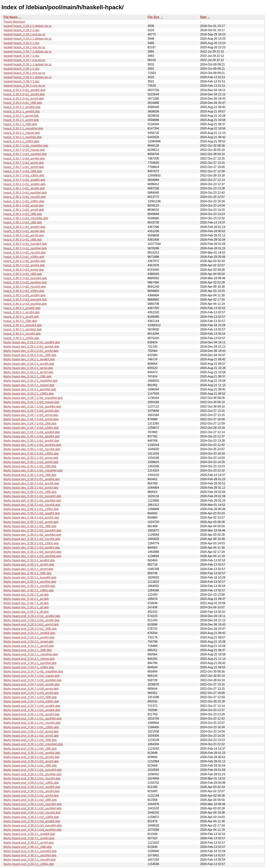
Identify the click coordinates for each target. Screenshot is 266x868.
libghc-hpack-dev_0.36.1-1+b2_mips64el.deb (33, 471)
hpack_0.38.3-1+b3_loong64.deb (25, 300)
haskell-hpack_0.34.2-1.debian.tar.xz (28, 39)
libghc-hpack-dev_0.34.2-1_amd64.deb (29, 359)
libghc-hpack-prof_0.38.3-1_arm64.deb (29, 838)
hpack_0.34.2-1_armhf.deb (21, 120)
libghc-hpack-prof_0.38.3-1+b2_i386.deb (30, 800)
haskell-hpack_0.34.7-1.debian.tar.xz (28, 52)
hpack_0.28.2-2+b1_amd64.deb (24, 90)
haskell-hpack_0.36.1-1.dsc (22, 69)
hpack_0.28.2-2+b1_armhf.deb (24, 99)
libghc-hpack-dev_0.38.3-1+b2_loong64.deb (32, 530)
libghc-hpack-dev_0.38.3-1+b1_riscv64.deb (32, 505)
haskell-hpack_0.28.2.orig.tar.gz (24, 34)
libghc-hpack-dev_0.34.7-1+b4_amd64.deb (32, 432)
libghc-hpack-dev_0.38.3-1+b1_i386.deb (30, 492)
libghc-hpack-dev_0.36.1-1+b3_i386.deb (30, 475)
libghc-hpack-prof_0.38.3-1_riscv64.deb (29, 860)
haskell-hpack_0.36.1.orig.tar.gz (24, 73)
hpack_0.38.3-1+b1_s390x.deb (24, 257)
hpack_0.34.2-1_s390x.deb (21, 141)
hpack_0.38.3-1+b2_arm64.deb (24, 265)
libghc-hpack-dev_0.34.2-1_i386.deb (27, 376)
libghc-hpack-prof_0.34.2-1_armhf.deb (29, 646)
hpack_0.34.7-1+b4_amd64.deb (24, 180)
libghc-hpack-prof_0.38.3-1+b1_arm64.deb (31, 757)
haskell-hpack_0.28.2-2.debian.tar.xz (28, 26)
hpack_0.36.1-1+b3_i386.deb (23, 222)
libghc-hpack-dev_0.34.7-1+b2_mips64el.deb (33, 398)
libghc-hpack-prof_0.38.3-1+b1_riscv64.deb (32, 778)
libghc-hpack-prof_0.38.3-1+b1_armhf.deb (31, 761)
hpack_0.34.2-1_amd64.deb (22, 107)
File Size (154, 17)
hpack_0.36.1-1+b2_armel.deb (24, 206)
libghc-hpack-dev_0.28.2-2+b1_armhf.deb (31, 351)
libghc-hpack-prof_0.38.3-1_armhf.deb (29, 843)
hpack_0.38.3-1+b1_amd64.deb (24, 227)
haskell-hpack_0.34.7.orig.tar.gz (24, 60)
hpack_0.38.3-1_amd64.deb (22, 308)
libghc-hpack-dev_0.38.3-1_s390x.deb (29, 590)
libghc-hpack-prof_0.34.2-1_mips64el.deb (31, 654)
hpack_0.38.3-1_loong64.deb (23, 325)
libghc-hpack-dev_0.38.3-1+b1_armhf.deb (31, 488)
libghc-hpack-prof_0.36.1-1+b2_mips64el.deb (33, 744)
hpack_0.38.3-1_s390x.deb (21, 338)
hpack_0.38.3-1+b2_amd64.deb (24, 261)
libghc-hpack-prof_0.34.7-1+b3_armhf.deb (31, 693)
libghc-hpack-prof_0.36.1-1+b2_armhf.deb (31, 736)
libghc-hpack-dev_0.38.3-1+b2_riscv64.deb (32, 539)
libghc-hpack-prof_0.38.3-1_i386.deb (28, 847)
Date (203, 17)
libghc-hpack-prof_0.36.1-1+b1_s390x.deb (31, 727)
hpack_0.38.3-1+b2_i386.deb (23, 274)
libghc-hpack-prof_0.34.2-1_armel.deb (28, 642)
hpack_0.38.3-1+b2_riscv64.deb (25, 287)
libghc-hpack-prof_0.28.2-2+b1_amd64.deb (32, 616)
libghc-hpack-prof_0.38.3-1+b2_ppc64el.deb (33, 808)
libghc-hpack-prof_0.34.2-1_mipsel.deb (29, 659)
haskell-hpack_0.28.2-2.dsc (22, 30)
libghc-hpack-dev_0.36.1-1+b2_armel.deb (31, 458)
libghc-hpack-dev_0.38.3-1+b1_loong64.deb (32, 496)
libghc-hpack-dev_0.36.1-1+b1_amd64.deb (32, 436)
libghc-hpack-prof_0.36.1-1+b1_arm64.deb (31, 714)
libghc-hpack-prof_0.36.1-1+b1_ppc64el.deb (33, 719)
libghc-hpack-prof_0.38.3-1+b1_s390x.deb (31, 783)
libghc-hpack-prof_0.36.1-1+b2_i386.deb (30, 740)
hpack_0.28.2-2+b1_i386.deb (23, 103)
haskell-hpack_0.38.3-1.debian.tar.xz (28, 77)
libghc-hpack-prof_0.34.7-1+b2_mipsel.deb (32, 676)
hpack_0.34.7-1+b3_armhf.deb (24, 167)
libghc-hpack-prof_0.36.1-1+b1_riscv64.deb (32, 723)
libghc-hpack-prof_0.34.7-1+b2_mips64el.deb (33, 672)
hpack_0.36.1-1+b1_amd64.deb (24, 184)
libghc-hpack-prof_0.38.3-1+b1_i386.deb (30, 766)
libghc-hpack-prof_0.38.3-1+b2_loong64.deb (33, 804)
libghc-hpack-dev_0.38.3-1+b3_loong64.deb (32, 552)
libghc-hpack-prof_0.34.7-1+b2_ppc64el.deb (33, 680)
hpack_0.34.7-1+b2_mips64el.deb (26, 146)
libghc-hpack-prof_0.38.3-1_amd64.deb (29, 834)
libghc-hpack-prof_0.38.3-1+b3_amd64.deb (32, 821)
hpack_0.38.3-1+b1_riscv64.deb (25, 253)
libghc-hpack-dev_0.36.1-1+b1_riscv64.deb (32, 449)
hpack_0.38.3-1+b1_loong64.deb (25, 244)
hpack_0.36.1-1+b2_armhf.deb (24, 210)
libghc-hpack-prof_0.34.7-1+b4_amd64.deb (32, 706)
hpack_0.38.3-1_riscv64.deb (22, 334)
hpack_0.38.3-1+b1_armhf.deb (24, 235)
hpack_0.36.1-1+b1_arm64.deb (24, 188)
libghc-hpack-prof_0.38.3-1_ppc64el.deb (30, 855)
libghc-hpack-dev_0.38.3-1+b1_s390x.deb (31, 509)
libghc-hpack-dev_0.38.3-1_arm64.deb (29, 565)
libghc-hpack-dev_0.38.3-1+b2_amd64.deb (32, 513)
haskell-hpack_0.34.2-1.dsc (22, 43)
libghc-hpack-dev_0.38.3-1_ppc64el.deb (30, 582)
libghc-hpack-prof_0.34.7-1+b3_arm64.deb (31, 684)
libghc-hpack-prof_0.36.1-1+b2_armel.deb (31, 731)
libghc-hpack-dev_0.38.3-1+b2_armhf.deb (31, 522)
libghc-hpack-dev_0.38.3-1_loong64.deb (30, 577)
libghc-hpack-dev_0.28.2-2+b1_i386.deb (30, 355)
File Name (11, 17)
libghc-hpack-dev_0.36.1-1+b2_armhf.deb (31, 462)
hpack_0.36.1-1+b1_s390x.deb (24, 201)
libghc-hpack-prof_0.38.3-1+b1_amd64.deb (32, 753)
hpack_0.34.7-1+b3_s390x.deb (24, 175)
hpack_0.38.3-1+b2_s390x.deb (24, 291)
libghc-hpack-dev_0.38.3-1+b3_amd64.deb (32, 548)
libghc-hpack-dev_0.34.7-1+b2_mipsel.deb (31, 402)
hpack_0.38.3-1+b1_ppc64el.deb (25, 248)
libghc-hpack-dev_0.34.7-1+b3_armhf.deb (31, 419)
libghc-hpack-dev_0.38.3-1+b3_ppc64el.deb (32, 556)
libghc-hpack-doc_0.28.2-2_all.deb (26, 595)
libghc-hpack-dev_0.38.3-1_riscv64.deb (29, 586)
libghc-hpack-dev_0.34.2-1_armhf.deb (28, 372)
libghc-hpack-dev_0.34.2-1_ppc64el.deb (30, 389)
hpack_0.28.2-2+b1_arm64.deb (24, 94)
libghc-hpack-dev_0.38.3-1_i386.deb (27, 573)
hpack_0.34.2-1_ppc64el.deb (23, 137)
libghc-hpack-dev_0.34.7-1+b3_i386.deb (30, 423)
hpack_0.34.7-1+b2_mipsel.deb (24, 150)
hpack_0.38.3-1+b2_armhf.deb (24, 270)
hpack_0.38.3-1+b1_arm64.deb (24, 231)
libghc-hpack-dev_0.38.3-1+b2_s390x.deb (31, 543)
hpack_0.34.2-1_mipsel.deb (22, 133)
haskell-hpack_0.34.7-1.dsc (22, 56)
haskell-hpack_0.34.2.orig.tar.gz (24, 47)
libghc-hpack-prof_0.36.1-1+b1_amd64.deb (32, 710)
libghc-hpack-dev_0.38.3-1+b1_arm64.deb (31, 483)
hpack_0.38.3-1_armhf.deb (21, 317)
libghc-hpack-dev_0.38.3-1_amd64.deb (29, 560)
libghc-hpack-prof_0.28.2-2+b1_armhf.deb (31, 624)
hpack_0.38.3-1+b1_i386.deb (23, 240)
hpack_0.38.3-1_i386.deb (20, 321)
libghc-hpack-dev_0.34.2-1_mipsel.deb (29, 385)
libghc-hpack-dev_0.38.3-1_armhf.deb (28, 569)
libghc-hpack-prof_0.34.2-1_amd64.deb (29, 633)
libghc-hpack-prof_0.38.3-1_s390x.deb (29, 864)
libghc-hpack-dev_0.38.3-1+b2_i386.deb (30, 526)
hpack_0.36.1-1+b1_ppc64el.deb (25, 193)
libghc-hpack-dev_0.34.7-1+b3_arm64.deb (31, 411)
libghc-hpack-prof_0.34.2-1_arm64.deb (29, 637)
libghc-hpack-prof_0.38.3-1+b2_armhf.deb (31, 796)
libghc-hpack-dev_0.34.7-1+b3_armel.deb (31, 415)
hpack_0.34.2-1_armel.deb (21, 116)
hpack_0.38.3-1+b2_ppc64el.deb (25, 282)
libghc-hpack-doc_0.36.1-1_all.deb (26, 607)
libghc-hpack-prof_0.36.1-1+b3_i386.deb (30, 749)
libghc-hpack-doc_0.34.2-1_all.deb (26, 599)
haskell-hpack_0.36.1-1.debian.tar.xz (28, 64)
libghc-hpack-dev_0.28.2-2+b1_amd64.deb (32, 342)
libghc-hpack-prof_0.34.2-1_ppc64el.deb (30, 663)
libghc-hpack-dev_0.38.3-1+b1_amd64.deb (32, 479)
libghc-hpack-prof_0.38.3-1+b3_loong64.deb (33, 825)
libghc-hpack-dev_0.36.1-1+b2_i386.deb (30, 466)
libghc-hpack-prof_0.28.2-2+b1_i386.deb (30, 629)
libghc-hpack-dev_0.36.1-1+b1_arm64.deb (31, 441)
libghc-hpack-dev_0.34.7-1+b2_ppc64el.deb (32, 407)
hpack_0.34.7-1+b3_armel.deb (24, 163)
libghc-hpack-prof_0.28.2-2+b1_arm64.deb (31, 620)
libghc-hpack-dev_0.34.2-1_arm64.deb (29, 364)
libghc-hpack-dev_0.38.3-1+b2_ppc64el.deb (32, 535)
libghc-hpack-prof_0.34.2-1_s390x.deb (29, 667)
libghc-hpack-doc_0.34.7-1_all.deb (26, 603)
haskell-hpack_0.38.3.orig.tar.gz (24, 86)
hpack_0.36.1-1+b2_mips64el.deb (26, 218)
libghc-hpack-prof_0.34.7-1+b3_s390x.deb (31, 701)
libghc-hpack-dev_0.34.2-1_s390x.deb (29, 394)
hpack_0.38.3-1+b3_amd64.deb (24, 295)
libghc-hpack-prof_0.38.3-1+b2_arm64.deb (31, 791)
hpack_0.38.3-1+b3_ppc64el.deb (25, 304)
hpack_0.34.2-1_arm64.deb (22, 111)
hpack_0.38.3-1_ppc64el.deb (23, 329)
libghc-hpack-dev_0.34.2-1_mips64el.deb (31, 381)
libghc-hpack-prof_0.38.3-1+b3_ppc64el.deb (33, 830)
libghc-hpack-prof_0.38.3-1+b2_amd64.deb (32, 787)
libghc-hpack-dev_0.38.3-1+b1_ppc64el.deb (32, 501)
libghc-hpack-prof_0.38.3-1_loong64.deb (30, 851)
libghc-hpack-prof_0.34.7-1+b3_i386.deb (30, 697)
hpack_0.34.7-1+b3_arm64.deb (24, 158)
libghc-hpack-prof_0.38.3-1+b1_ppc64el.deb (33, 774)
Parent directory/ (14, 22)
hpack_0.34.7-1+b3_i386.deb (23, 171)
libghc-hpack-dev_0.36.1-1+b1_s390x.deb (31, 454)
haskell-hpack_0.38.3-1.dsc (22, 81)
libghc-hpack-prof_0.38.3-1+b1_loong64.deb (33, 770)
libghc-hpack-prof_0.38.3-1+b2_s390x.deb (31, 817)
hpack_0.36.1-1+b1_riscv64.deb (25, 197)
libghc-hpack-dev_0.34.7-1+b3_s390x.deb (31, 428)
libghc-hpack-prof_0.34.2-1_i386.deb (28, 650)
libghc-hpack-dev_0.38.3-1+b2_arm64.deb (31, 518)
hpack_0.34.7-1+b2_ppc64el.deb (25, 154)
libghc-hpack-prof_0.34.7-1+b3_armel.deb (31, 689)
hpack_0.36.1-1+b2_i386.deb (23, 214)
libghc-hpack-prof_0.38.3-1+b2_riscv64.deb (32, 813)
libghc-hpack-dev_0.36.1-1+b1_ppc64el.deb (32, 445)
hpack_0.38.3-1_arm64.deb (22, 312)
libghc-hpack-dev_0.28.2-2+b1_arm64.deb (31, 347)
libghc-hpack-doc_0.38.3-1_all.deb (26, 612)
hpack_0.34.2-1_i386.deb (20, 124)
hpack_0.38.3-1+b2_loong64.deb (25, 278)
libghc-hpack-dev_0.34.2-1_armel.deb (28, 368)
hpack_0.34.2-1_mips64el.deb (23, 128)
